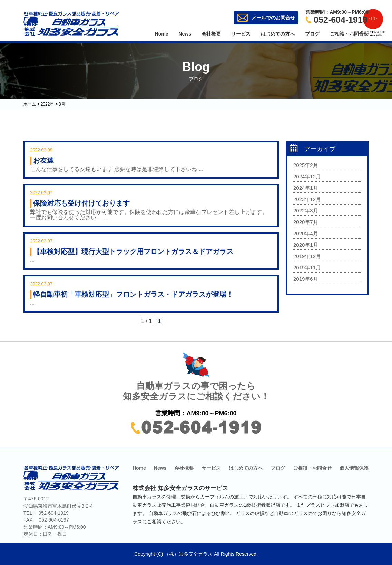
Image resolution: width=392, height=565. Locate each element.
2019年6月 (306, 279)
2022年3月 (306, 211)
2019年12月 (307, 256)
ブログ (312, 34)
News (185, 34)
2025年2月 (306, 165)
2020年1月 (306, 245)
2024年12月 (307, 176)
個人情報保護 (354, 468)
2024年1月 (306, 188)
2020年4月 (306, 233)
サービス (241, 34)
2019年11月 (307, 267)
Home (162, 34)
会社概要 (211, 34)
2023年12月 (307, 199)
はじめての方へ (278, 34)
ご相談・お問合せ (349, 34)
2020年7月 (306, 222)
